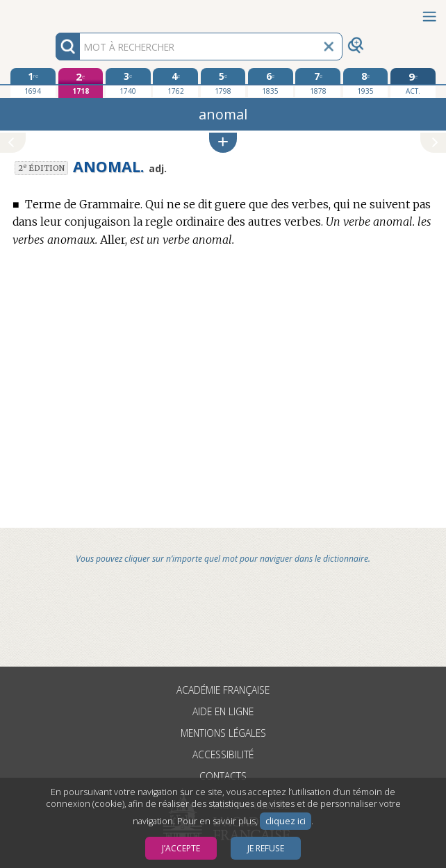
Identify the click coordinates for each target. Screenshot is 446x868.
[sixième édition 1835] (271, 83)
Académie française (223, 690)
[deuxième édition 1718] (81, 83)
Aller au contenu (54, 12)
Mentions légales (223, 733)
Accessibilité (223, 754)
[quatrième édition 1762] (175, 83)
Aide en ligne (223, 711)
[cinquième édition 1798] (223, 83)
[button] (223, 143)
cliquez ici (286, 821)
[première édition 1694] (33, 83)
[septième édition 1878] (318, 83)
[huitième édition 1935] (366, 83)
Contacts (223, 776)
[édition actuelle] (413, 83)
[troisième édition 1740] (128, 83)
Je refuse (266, 848)
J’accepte (181, 848)
